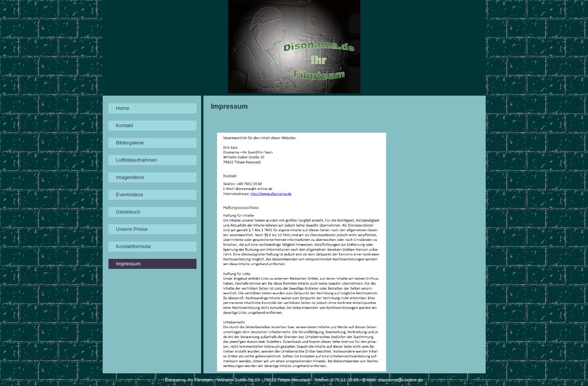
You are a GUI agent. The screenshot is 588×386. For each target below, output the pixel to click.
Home (123, 108)
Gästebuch (128, 212)
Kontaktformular (134, 246)
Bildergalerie (130, 143)
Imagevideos (130, 177)
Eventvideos (130, 195)
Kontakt (125, 125)
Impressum (128, 264)
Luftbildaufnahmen (137, 160)
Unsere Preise (132, 229)
